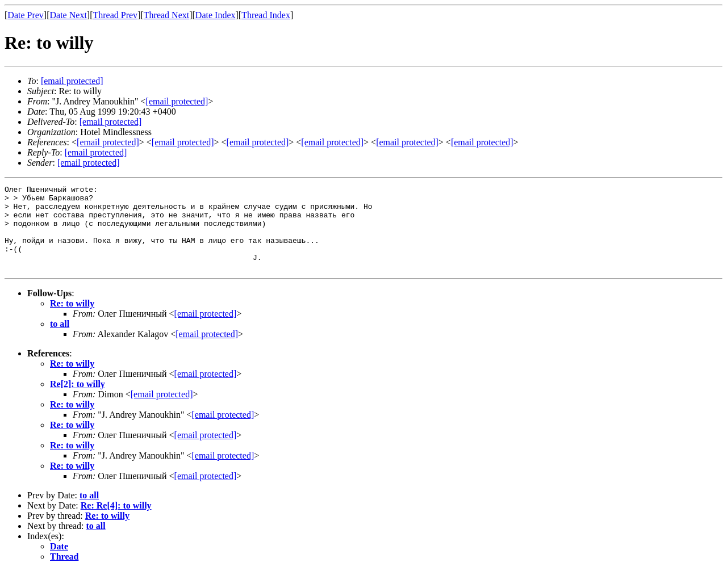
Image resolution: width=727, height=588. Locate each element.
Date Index (216, 15)
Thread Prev (115, 15)
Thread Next (166, 15)
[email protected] (111, 122)
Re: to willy (72, 320)
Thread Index (266, 15)
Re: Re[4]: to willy (116, 522)
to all (60, 341)
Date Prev (26, 15)
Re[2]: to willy (78, 401)
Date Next (68, 15)
